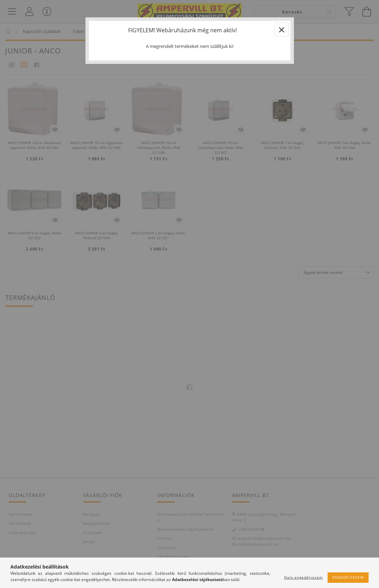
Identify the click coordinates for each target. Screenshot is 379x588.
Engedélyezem (348, 577)
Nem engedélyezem (303, 577)
